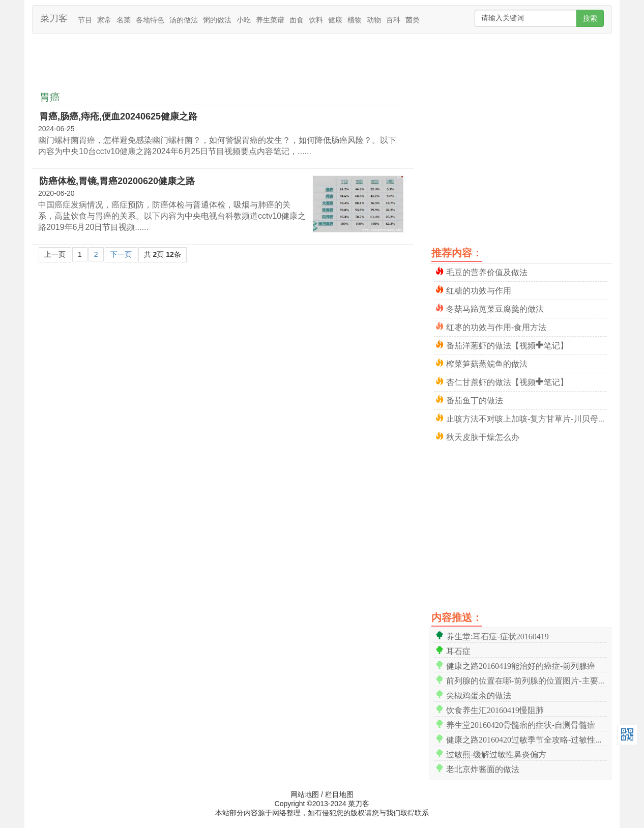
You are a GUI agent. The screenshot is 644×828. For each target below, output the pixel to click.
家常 (104, 20)
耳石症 (458, 650)
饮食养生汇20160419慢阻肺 (495, 709)
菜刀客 (54, 18)
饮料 (316, 20)
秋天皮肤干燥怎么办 (483, 436)
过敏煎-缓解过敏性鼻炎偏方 (496, 753)
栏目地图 (339, 794)
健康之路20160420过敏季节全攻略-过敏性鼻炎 (526, 739)
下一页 (121, 254)
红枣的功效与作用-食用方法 (496, 326)
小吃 (244, 20)
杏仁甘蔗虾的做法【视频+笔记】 (507, 381)
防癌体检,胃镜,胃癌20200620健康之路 (117, 181)
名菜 (124, 20)
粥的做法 (217, 20)
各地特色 (150, 20)
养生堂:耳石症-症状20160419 (497, 635)
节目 (85, 20)
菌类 (413, 20)
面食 (297, 20)
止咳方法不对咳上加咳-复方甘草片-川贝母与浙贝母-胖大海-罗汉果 (526, 418)
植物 (355, 20)
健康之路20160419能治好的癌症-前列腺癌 (521, 665)
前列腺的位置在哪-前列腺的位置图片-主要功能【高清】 (526, 680)
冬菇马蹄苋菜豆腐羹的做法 (495, 308)
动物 (374, 20)
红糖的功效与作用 (479, 290)
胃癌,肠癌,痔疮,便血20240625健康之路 (118, 116)
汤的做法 (184, 20)
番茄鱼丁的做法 (475, 400)
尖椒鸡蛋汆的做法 (479, 694)
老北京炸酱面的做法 (483, 768)
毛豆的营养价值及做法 (487, 271)
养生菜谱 (270, 20)
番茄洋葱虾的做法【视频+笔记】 (507, 345)
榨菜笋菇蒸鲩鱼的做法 (487, 363)
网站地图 (305, 794)
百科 (393, 20)
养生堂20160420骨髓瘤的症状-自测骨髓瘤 (521, 724)
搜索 (590, 18)
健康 (335, 20)
